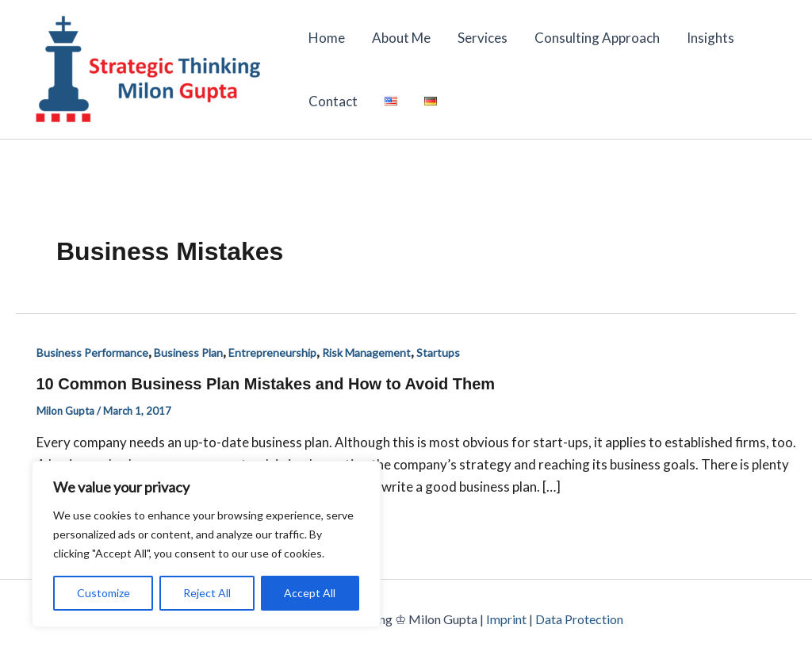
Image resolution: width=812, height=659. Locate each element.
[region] (206, 544)
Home (327, 38)
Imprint (506, 619)
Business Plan (188, 352)
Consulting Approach (597, 38)
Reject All (207, 593)
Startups (438, 352)
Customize (103, 593)
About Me (401, 38)
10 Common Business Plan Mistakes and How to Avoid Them (266, 384)
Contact (333, 101)
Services (483, 38)
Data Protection (579, 619)
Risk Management (366, 352)
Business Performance (92, 352)
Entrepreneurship (272, 352)
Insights (710, 38)
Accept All (310, 593)
